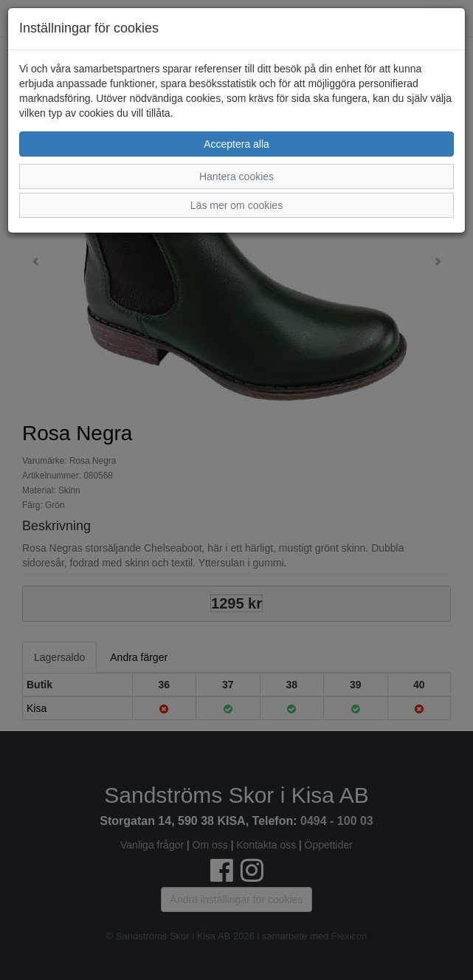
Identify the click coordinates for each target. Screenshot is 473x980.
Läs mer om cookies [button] (237, 205)
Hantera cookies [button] (237, 177)
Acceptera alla (237, 144)
